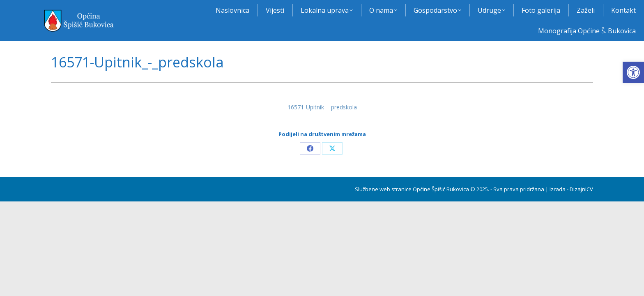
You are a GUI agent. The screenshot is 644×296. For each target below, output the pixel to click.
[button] (633, 72)
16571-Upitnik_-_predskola (322, 107)
